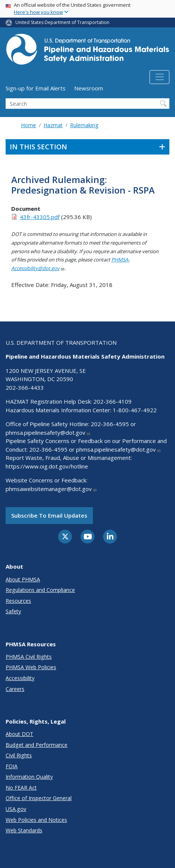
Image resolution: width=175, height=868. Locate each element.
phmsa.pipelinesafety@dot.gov (48, 432)
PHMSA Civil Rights (29, 657)
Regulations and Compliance (40, 590)
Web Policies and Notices (36, 820)
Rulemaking (84, 125)
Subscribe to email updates (49, 515)
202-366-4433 (25, 387)
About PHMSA (23, 579)
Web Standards (24, 830)
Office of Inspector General (39, 798)
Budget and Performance (37, 745)
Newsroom (89, 88)
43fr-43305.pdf (40, 217)
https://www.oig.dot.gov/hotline (47, 466)
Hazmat (53, 125)
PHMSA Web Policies (31, 667)
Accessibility (20, 678)
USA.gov (16, 809)
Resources (18, 601)
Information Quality (29, 777)
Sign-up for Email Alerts (36, 88)
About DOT (19, 734)
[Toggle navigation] (159, 77)
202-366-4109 (112, 401)
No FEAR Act (21, 788)
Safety (13, 611)
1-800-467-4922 (135, 410)
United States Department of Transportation (62, 22)
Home (28, 125)
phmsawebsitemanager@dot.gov (51, 489)
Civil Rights (19, 755)
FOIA (12, 766)
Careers (15, 689)
